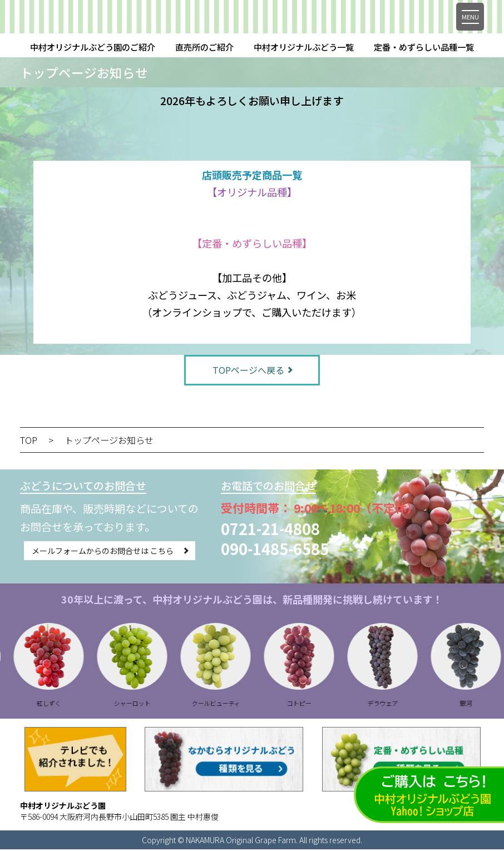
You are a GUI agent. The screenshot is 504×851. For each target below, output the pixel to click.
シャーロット (159, 705)
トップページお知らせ (109, 442)
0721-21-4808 (270, 530)
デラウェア (409, 705)
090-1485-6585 (275, 550)
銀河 (492, 705)
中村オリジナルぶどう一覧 (304, 47)
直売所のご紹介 (204, 47)
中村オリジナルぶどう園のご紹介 (93, 47)
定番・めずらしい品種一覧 (424, 47)
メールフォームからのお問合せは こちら (103, 552)
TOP (29, 442)
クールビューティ (242, 705)
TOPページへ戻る (248, 371)
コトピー (325, 705)
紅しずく (75, 705)
